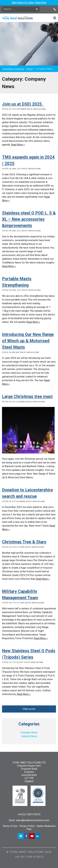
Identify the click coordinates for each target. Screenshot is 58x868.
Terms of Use (10, 826)
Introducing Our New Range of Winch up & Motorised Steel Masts (28, 341)
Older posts (29, 709)
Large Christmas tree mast (27, 397)
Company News (29, 732)
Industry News (29, 736)
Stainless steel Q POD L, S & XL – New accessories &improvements (29, 219)
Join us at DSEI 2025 (23, 104)
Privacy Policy (27, 826)
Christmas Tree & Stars (24, 542)
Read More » (18, 145)
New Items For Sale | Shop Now (29, 3)
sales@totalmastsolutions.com (33, 820)
